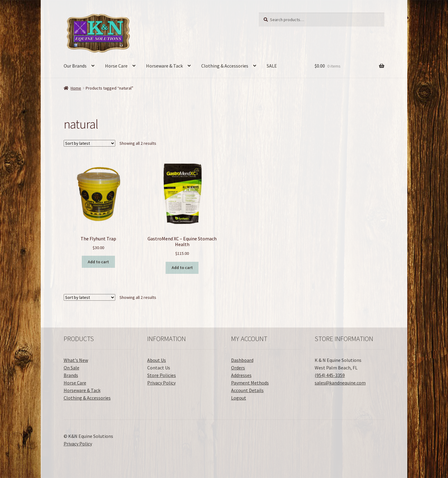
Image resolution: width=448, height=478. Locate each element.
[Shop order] (89, 143)
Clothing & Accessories (225, 66)
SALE (272, 66)
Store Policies (162, 375)
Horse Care (116, 66)
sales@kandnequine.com (340, 383)
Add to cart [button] (98, 262)
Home (76, 88)
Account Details (247, 390)
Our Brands (75, 66)
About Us (157, 360)
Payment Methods (250, 383)
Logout (239, 398)
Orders (238, 368)
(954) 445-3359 (330, 375)
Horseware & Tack (164, 66)
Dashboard (242, 360)
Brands (71, 375)
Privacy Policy (161, 383)
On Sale (71, 368)
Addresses (241, 375)
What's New (76, 360)
